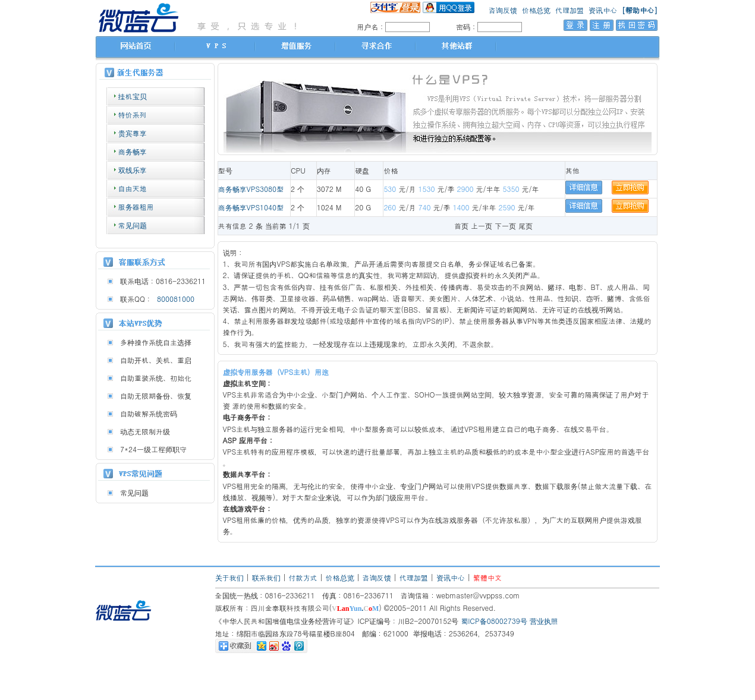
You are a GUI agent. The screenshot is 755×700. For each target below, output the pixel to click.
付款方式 (303, 577)
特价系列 (133, 114)
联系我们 (266, 577)
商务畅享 (133, 151)
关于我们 (229, 577)
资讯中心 (603, 10)
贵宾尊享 (133, 133)
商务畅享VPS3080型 (251, 189)
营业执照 (544, 621)
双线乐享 (133, 170)
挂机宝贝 (133, 96)
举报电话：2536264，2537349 (464, 633)
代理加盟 (570, 10)
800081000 (173, 299)
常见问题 (133, 225)
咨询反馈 (503, 10)
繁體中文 (487, 577)
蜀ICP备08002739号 (494, 621)
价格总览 (536, 10)
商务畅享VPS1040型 (251, 207)
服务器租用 (136, 206)
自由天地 (133, 188)
